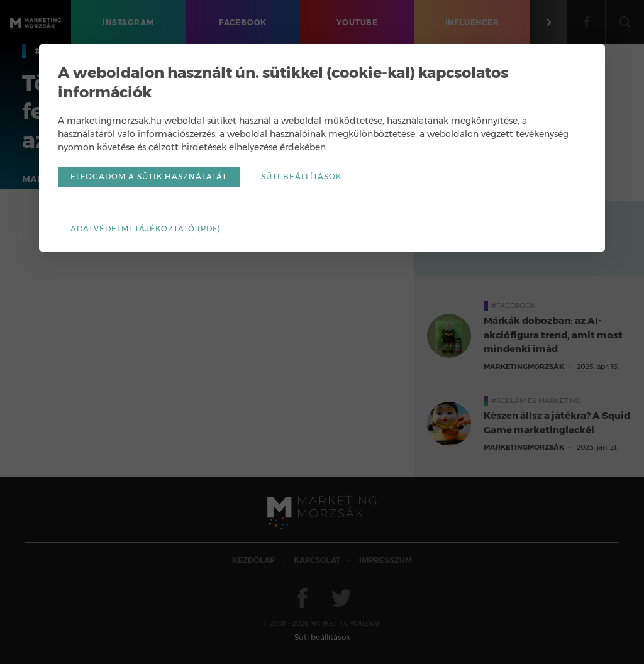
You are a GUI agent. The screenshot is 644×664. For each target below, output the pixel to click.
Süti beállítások (301, 176)
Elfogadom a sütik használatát (149, 176)
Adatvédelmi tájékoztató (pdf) (146, 229)
